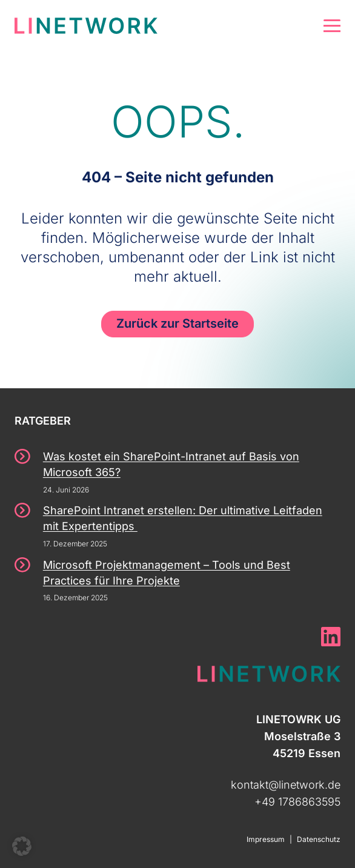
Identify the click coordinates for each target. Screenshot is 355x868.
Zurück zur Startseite (177, 323)
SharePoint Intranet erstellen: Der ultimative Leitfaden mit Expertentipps (183, 518)
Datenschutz (319, 839)
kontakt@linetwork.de (286, 785)
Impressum (266, 839)
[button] (22, 846)
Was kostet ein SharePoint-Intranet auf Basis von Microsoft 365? (171, 464)
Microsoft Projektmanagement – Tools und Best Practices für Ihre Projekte (167, 573)
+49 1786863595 (297, 802)
